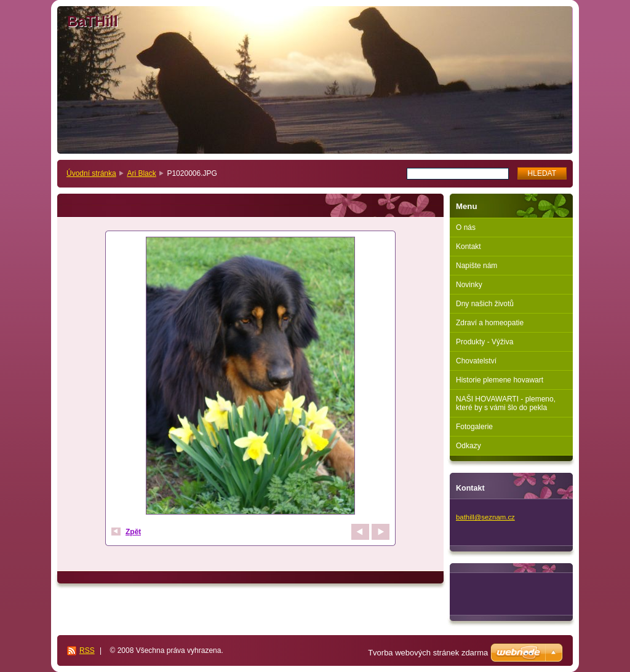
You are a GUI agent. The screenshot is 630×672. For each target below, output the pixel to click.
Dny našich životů (485, 304)
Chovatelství (476, 361)
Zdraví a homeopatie (490, 323)
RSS (87, 650)
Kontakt (469, 247)
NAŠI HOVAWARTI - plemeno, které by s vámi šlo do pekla (506, 403)
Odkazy (469, 446)
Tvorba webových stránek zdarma (428, 653)
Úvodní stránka (91, 173)
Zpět (133, 532)
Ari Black (141, 173)
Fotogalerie (474, 427)
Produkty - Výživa (484, 342)
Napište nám (476, 266)
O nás (466, 227)
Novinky (469, 285)
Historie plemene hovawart (500, 380)
